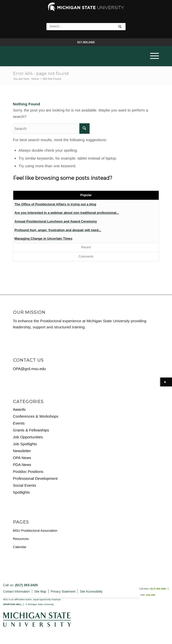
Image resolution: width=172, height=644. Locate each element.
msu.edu (150, 595)
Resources (21, 539)
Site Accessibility (91, 592)
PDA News (22, 465)
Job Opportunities (28, 437)
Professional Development (35, 478)
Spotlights (21, 492)
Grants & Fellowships (31, 430)
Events (19, 423)
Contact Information (16, 592)
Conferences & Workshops (36, 416)
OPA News (22, 458)
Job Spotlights (25, 444)
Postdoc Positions (28, 471)
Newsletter (22, 451)
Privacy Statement (63, 592)
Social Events (25, 485)
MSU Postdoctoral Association (35, 531)
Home (35, 79)
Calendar (20, 547)
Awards (19, 409)
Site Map (40, 592)
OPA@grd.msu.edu (29, 369)
